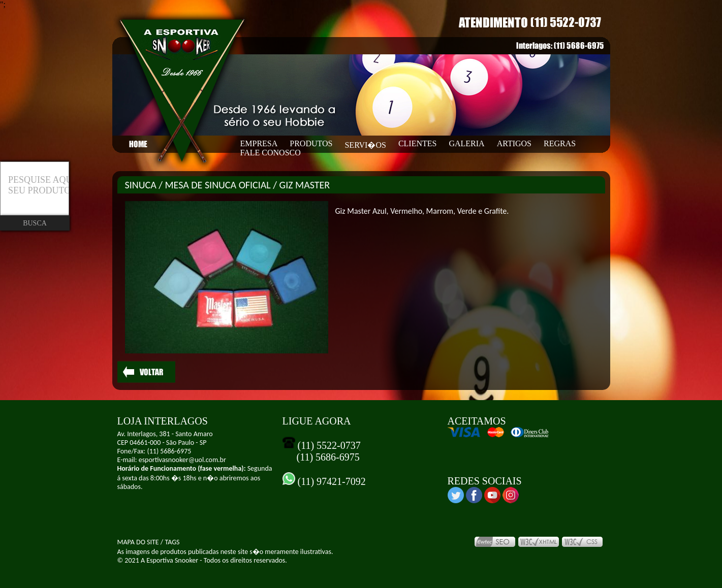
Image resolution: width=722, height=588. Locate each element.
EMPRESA (259, 143)
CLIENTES (418, 143)
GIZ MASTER (305, 185)
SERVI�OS (365, 145)
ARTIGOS (514, 143)
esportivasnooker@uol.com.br (182, 460)
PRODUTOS (311, 143)
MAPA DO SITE (138, 542)
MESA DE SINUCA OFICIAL (218, 185)
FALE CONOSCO (271, 153)
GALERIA (466, 143)
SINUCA (141, 185)
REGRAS (560, 143)
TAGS (172, 542)
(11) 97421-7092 (331, 481)
